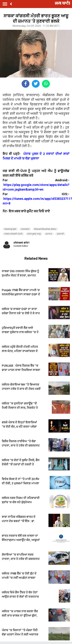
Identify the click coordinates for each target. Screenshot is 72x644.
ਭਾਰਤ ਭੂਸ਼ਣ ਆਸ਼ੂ (34, 234)
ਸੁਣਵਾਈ (60, 234)
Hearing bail (10, 229)
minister (25, 229)
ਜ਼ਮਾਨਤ (49, 234)
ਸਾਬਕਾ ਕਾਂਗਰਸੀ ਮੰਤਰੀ (13, 234)
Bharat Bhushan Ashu (45, 229)
